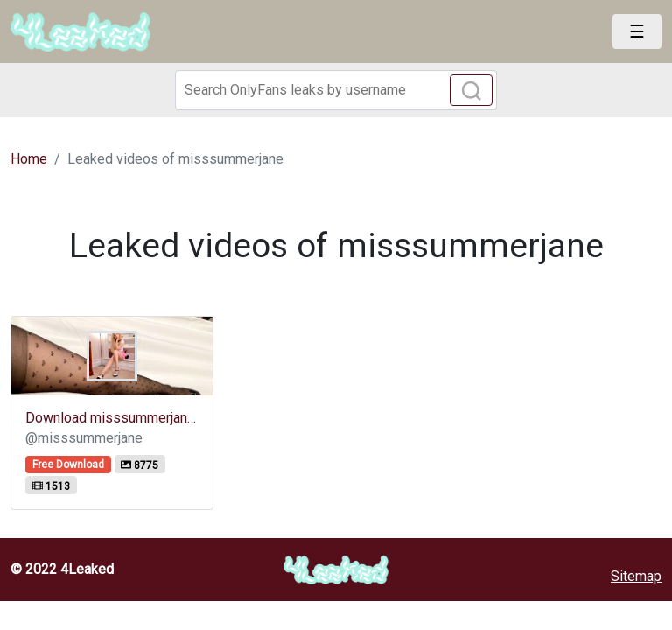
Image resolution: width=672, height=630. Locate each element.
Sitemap (636, 576)
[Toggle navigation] (637, 31)
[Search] (336, 90)
